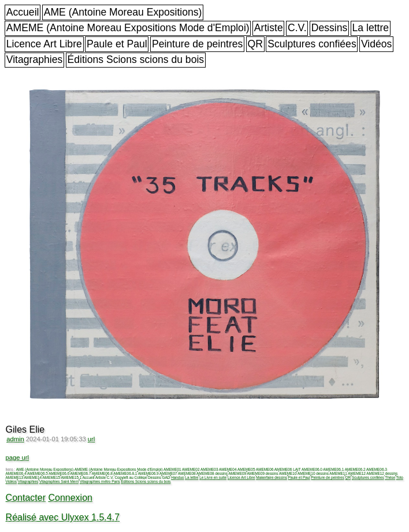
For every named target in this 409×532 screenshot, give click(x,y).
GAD (166, 477)
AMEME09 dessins (263, 473)
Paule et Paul (117, 44)
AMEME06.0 (312, 469)
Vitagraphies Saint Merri (59, 481)
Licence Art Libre (44, 44)
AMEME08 (187, 473)
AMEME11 (338, 473)
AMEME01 (172, 469)
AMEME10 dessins (313, 473)
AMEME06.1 (333, 469)
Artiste (269, 28)
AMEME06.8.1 (125, 473)
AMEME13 (15, 477)
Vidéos (376, 44)
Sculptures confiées (312, 44)
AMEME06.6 (59, 473)
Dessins (330, 28)
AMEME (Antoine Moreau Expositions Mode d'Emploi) (128, 28)
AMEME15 (52, 477)
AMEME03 (209, 469)
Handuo (177, 477)
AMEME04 (228, 469)
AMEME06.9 (148, 473)
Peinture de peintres (197, 44)
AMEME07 (168, 473)
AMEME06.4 (16, 473)
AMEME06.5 (38, 473)
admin (15, 439)
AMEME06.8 (102, 473)
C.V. (297, 28)
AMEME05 (246, 469)
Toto (400, 477)
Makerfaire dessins (272, 477)
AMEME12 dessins (382, 473)
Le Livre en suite (213, 477)
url (91, 439)
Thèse (390, 477)
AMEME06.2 (355, 469)
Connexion (70, 498)
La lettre (371, 28)
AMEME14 (33, 477)
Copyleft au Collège (131, 477)
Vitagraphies (35, 59)
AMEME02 (191, 469)
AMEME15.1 (72, 477)
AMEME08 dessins (212, 473)
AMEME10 (288, 473)
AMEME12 (357, 473)
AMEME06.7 (81, 473)
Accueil (23, 12)
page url (17, 457)
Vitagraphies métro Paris (100, 481)
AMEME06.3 (377, 469)
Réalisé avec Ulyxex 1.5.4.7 (63, 517)
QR (255, 44)
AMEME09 (238, 473)
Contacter (26, 498)
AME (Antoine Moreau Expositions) (123, 12)
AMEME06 (265, 469)
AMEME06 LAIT (288, 469)
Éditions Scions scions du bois (135, 59)
